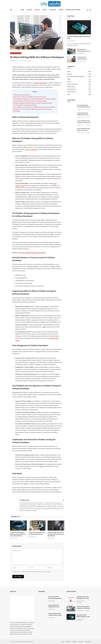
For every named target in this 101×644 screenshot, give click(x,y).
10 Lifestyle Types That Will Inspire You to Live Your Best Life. (83, 598)
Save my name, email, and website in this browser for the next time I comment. (32, 572)
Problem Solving (71, 87)
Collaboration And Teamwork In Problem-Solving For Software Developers (33, 109)
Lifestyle (37, 10)
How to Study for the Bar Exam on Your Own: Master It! (84, 130)
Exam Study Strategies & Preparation (76, 77)
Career (61, 10)
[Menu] (11, 10)
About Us (68, 642)
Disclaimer (81, 642)
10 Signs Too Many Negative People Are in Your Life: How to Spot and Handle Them (18, 534)
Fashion (29, 10)
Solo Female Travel (72, 89)
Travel (45, 10)
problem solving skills (40, 83)
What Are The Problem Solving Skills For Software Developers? (30, 97)
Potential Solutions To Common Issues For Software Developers (30, 101)
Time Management (72, 92)
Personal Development (73, 10)
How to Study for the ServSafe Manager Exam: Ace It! (84, 106)
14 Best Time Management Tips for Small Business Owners (37, 533)
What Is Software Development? (22, 95)
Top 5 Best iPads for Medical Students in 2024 (79, 37)
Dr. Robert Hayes (24, 500)
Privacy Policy (88, 642)
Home (22, 10)
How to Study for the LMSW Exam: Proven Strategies (83, 114)
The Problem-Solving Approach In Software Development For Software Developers (35, 99)
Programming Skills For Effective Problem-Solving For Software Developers (33, 103)
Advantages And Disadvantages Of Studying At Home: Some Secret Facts (84, 58)
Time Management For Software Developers (25, 105)
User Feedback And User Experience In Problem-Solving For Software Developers (34, 107)
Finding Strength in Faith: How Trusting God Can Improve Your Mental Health (56, 534)
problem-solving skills (31, 149)
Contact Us (75, 642)
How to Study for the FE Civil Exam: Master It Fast (84, 122)
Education (53, 10)
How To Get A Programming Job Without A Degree (32, 253)
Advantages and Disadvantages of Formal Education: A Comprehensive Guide (84, 50)
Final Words (17, 111)
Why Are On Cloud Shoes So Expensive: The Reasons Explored (84, 607)
